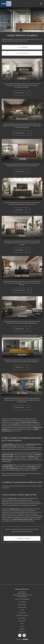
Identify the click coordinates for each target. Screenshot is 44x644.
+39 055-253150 (23, 597)
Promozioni (22, 632)
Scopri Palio (22, 210)
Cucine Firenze (22, 613)
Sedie (22, 624)
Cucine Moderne (22, 602)
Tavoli (22, 627)
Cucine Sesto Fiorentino (22, 616)
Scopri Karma (22, 367)
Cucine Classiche (22, 605)
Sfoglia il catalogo (22, 539)
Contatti (22, 610)
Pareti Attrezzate (22, 608)
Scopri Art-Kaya (22, 408)
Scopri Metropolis (22, 133)
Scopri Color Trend (22, 291)
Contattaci (22, 47)
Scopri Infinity (22, 93)
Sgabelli (22, 629)
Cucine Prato (22, 621)
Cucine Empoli (22, 618)
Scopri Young (22, 172)
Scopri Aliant (22, 250)
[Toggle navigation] (41, 4)
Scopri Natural (22, 329)
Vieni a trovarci (22, 53)
